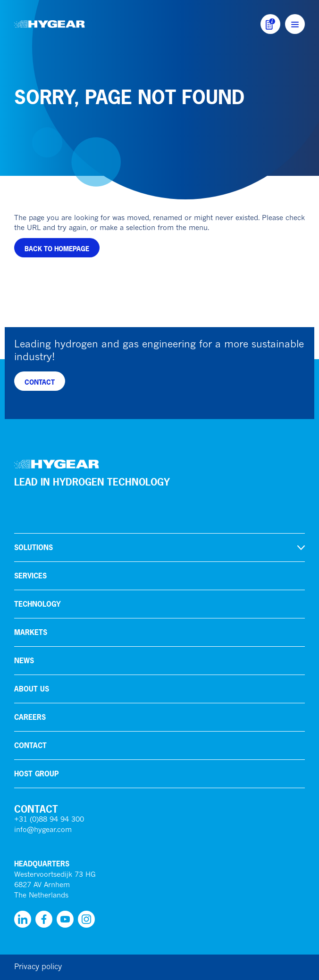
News (24, 661)
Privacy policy (38, 967)
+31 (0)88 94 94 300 (49, 820)
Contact (30, 745)
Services (30, 576)
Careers (30, 717)
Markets (31, 632)
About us (32, 689)
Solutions (34, 548)
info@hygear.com (43, 830)
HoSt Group (36, 774)
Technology (38, 604)
